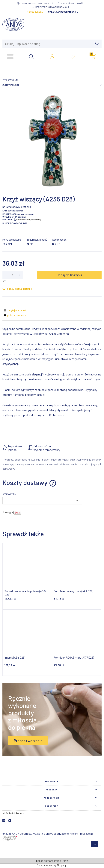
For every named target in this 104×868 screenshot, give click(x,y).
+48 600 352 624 (35, 12)
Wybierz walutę (10, 80)
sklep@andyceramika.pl (63, 12)
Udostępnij (8, 512)
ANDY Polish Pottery (13, 813)
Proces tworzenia (28, 741)
